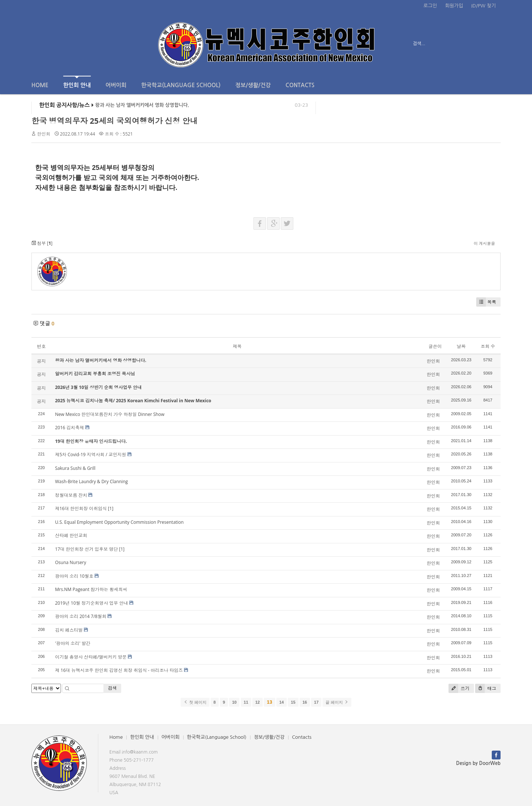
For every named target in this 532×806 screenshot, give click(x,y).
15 (293, 702)
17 (316, 702)
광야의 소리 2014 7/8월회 (81, 616)
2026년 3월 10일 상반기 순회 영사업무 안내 (98, 387)
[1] (111, 508)
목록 (486, 302)
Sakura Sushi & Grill (75, 468)
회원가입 (454, 6)
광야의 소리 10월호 (74, 576)
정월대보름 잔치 (71, 495)
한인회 (44, 134)
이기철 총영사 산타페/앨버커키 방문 (91, 657)
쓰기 (459, 688)
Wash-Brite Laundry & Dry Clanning (91, 481)
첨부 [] (42, 243)
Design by (478, 763)
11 (246, 702)
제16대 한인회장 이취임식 (81, 508)
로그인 (430, 6)
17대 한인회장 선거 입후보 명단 (86, 549)
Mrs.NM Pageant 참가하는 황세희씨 (91, 589)
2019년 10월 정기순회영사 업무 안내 (92, 603)
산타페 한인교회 (71, 535)
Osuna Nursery (71, 562)
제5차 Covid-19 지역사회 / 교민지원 (91, 455)
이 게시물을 (484, 243)
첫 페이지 (195, 702)
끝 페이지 (337, 702)
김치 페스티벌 (69, 630)
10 (234, 702)
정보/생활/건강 (253, 85)
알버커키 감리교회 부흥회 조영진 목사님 (95, 374)
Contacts (300, 85)
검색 (112, 688)
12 (258, 702)
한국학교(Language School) (181, 85)
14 (282, 702)
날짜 (461, 346)
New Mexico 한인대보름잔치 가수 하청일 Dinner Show (110, 414)
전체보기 (53, 44)
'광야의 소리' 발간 (73, 643)
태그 (486, 688)
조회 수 (488, 346)
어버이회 (116, 85)
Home (40, 85)
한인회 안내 (77, 82)
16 (305, 702)
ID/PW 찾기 (484, 6)
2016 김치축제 (70, 428)
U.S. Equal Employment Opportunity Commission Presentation (119, 522)
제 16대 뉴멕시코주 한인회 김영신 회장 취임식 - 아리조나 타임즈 (119, 670)
